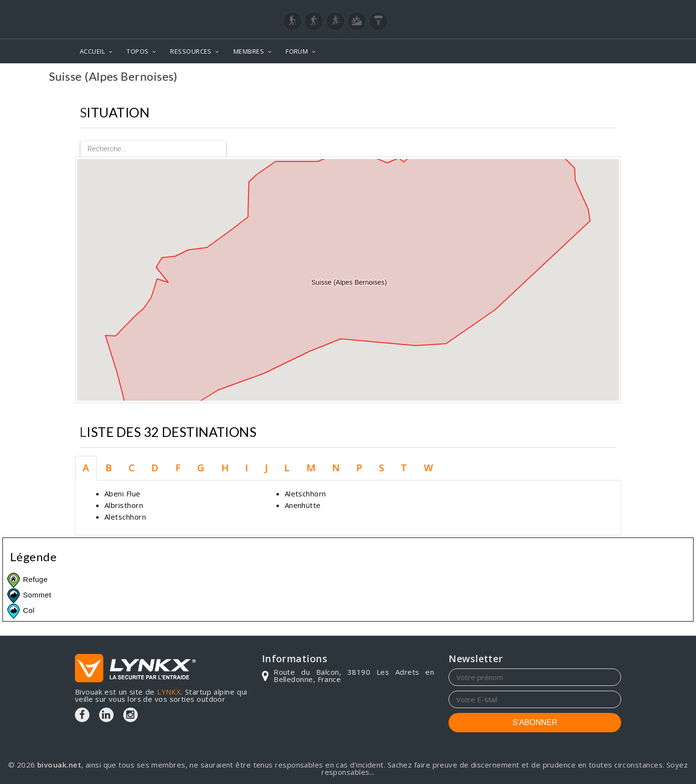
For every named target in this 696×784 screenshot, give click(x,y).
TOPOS (138, 51)
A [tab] (86, 468)
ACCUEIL (92, 51)
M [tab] (311, 468)
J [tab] (266, 468)
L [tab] (287, 468)
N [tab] (336, 468)
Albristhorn (124, 505)
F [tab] (178, 468)
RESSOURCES (191, 51)
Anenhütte (303, 505)
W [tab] (428, 468)
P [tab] (359, 468)
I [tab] (246, 468)
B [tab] (109, 468)
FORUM (297, 51)
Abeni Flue (123, 494)
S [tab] (382, 468)
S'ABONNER (535, 722)
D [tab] (155, 468)
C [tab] (132, 468)
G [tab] (201, 468)
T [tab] (404, 468)
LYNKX (169, 692)
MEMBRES (249, 51)
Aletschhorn (125, 517)
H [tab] (225, 468)
